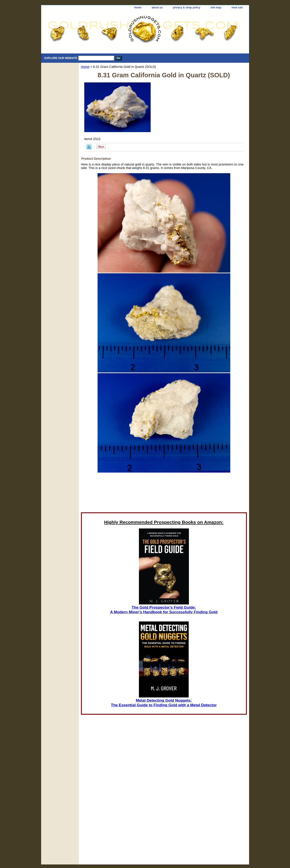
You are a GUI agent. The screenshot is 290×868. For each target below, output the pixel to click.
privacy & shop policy (186, 8)
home (138, 8)
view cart (237, 8)
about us (157, 8)
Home (85, 67)
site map (216, 8)
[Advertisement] (164, 494)
